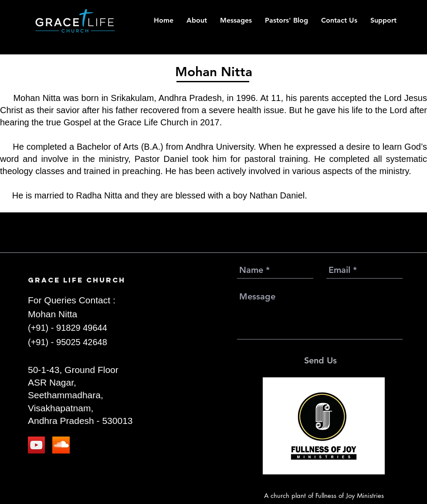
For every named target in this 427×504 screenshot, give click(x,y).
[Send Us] (320, 360)
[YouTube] (36, 445)
